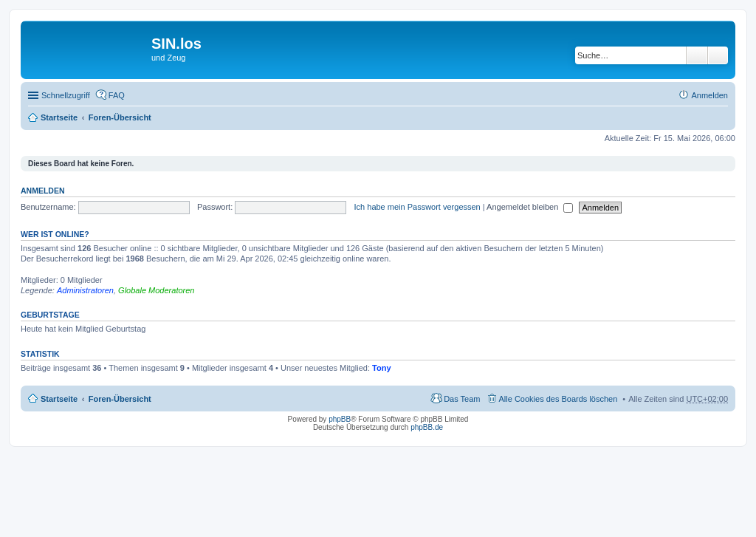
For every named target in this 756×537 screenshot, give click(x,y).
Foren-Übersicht (120, 117)
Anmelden (43, 191)
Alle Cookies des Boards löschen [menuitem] (559, 399)
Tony (381, 368)
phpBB (340, 419)
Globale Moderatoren (156, 290)
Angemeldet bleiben (530, 207)
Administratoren (85, 290)
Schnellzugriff (66, 95)
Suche (697, 55)
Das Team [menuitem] (462, 399)
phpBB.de (427, 427)
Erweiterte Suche (718, 55)
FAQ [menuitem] (117, 95)
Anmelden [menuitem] (709, 95)
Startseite (59, 117)
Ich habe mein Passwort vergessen (417, 207)
